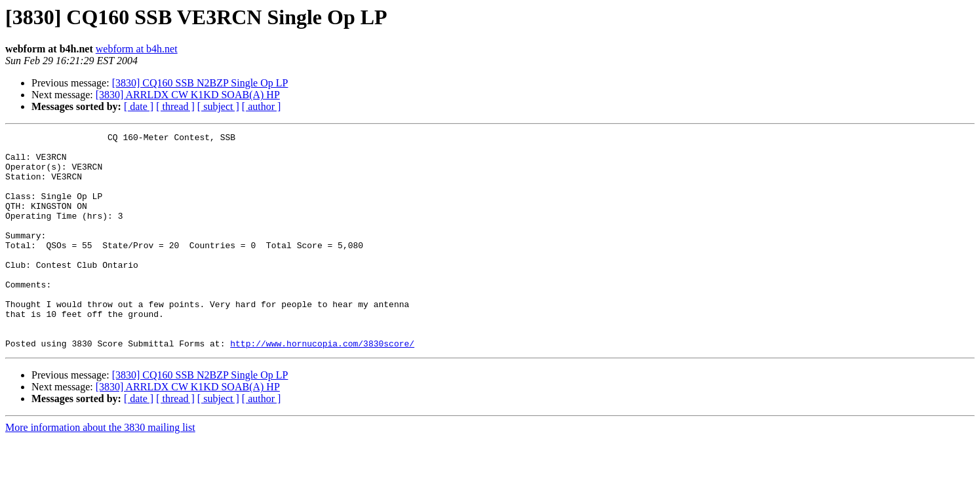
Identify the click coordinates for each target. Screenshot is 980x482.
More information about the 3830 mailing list (100, 471)
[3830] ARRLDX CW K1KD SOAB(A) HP (188, 95)
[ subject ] (218, 106)
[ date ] (139, 106)
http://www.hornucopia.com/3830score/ (322, 386)
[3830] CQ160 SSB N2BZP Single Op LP (200, 83)
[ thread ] (175, 106)
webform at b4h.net (137, 49)
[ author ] (262, 106)
